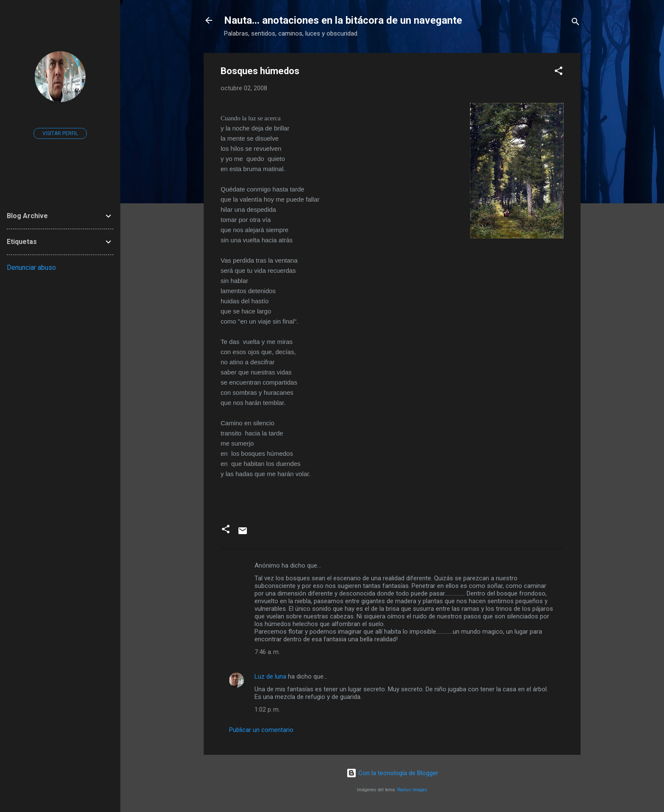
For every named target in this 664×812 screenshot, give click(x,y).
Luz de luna (270, 676)
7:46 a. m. (267, 652)
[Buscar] (575, 23)
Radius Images (412, 790)
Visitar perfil (60, 133)
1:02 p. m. (267, 709)
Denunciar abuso (31, 267)
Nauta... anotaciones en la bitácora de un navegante (343, 20)
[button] (559, 72)
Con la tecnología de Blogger (392, 773)
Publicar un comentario (261, 730)
